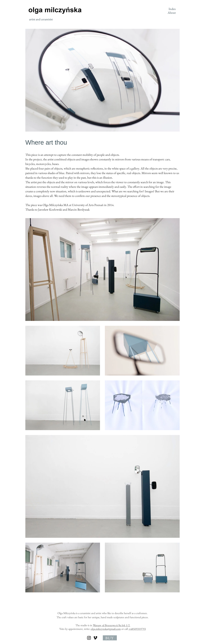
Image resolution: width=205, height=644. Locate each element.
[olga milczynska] (89, 638)
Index (172, 9)
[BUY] (110, 638)
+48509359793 (137, 629)
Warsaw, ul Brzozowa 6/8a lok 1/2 (112, 625)
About (172, 13)
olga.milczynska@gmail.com (106, 629)
